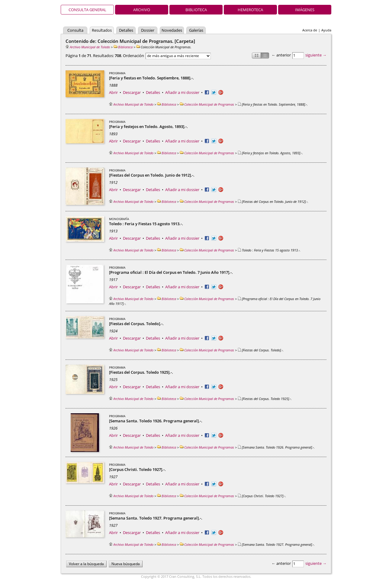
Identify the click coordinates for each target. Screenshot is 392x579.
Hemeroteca (250, 10)
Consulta (75, 30)
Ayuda (326, 30)
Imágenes (305, 10)
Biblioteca (196, 10)
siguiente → (316, 55)
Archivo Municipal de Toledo (88, 47)
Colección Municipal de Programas (207, 104)
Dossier (148, 30)
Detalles (126, 30)
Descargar (132, 92)
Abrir (113, 92)
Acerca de (310, 30)
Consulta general (87, 10)
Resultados (102, 30)
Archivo (142, 10)
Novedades (172, 30)
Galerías (196, 30)
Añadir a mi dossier (182, 92)
